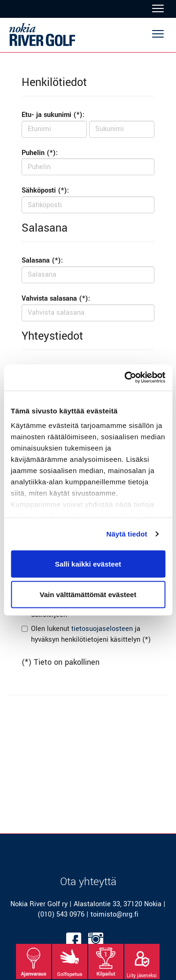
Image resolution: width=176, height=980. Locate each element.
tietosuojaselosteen (102, 629)
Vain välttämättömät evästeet (88, 595)
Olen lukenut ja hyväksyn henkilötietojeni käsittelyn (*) (91, 634)
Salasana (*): (42, 261)
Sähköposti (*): (45, 191)
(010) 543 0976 (61, 914)
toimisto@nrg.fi (115, 914)
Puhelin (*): (40, 153)
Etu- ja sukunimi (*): (53, 115)
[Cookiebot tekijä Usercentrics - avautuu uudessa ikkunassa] (125, 378)
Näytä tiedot (127, 534)
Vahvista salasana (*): (56, 299)
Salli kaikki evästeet (88, 564)
